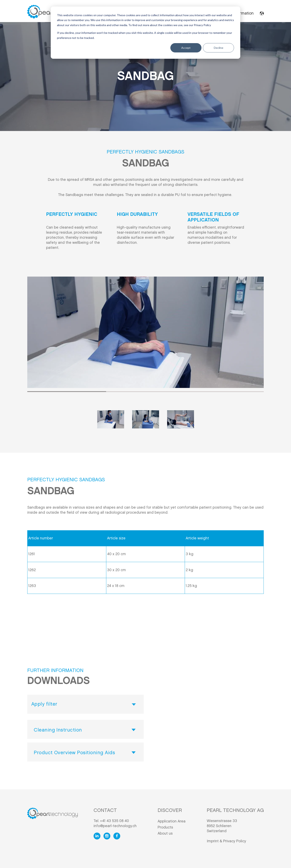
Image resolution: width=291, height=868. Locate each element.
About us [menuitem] (165, 833)
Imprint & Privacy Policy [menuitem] (226, 841)
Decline (219, 48)
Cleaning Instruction (58, 730)
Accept (186, 48)
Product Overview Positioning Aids (74, 753)
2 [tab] (145, 392)
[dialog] (145, 33)
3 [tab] (224, 392)
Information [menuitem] (243, 13)
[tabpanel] (145, 332)
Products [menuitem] (165, 827)
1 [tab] (67, 392)
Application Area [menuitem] (172, 821)
